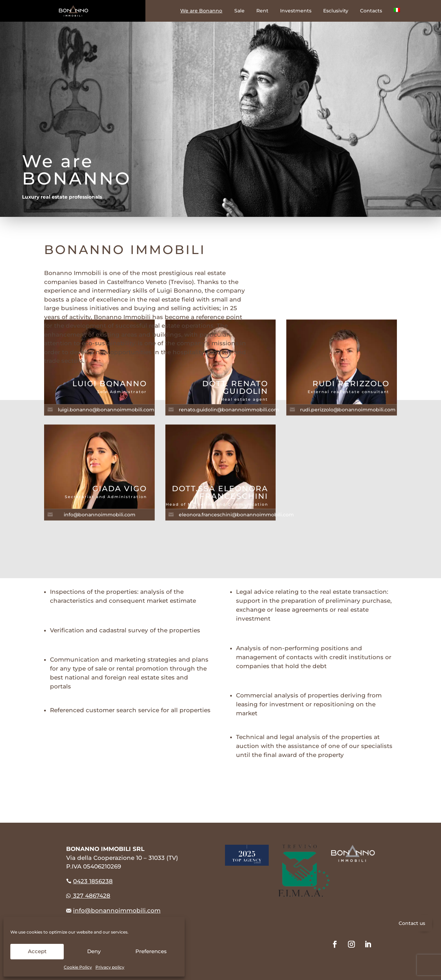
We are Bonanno (201, 11)
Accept (37, 951)
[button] (424, 923)
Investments (296, 11)
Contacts (371, 11)
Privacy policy (110, 967)
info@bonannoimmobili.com (117, 910)
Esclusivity (336, 11)
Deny (94, 951)
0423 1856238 (93, 881)
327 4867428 (88, 896)
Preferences (151, 951)
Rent (262, 11)
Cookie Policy (78, 967)
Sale (239, 11)
